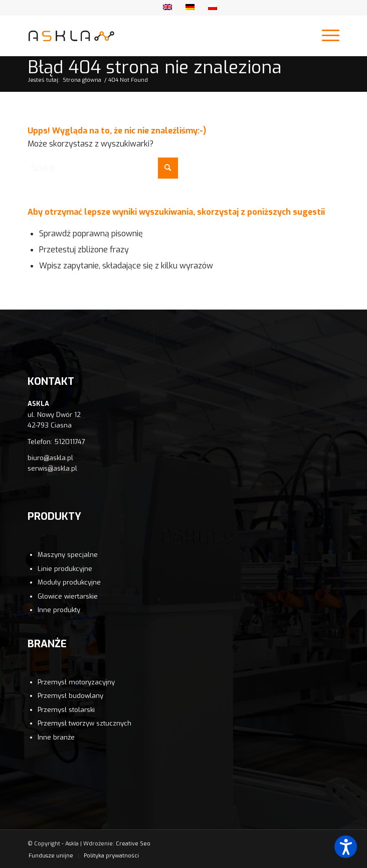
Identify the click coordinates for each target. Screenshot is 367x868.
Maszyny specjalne (68, 555)
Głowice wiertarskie (68, 596)
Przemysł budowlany (70, 696)
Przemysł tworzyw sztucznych (84, 723)
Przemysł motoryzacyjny (76, 682)
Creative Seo (133, 844)
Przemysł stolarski (66, 710)
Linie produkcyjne (65, 569)
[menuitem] (51, 856)
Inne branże (56, 737)
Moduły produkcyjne (69, 582)
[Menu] (326, 36)
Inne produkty (59, 610)
